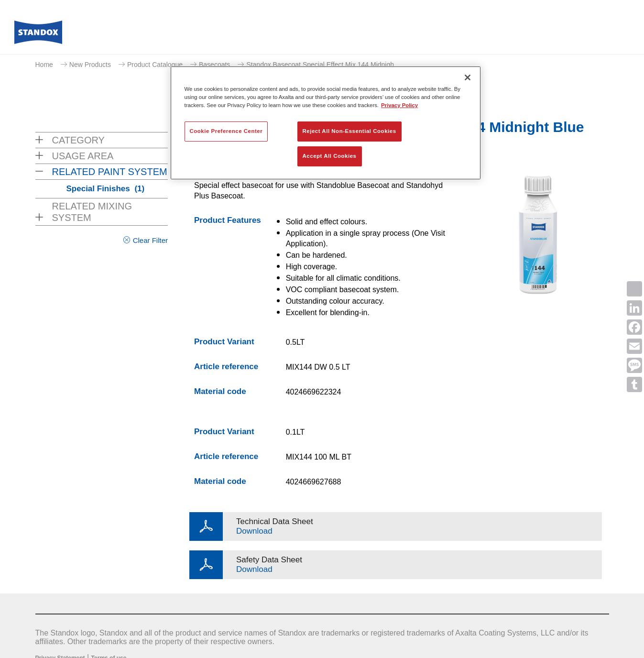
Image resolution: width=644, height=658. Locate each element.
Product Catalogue (155, 65)
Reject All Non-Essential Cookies (349, 131)
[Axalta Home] (38, 35)
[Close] (468, 77)
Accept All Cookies (330, 156)
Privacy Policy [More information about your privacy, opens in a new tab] (399, 105)
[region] (326, 123)
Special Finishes (106, 189)
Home (44, 65)
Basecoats (214, 65)
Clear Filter (150, 240)
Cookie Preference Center (226, 131)
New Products (90, 65)
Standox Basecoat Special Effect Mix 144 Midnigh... (323, 65)
